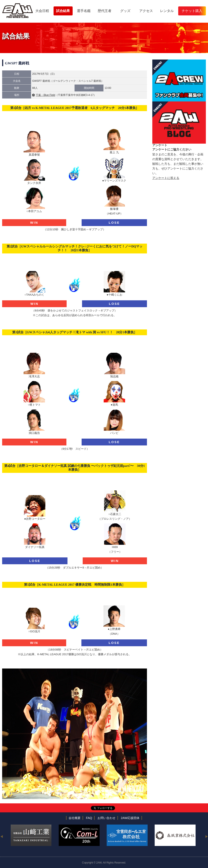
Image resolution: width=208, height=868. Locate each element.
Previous (2, 836)
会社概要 (75, 818)
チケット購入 (192, 11)
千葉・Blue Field (45, 95)
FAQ (89, 818)
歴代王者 (105, 11)
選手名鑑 (84, 11)
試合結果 (63, 11)
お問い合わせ (106, 818)
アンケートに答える (166, 178)
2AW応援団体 (130, 818)
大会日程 (42, 11)
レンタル (167, 11)
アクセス (146, 11)
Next (206, 836)
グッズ (125, 11)
